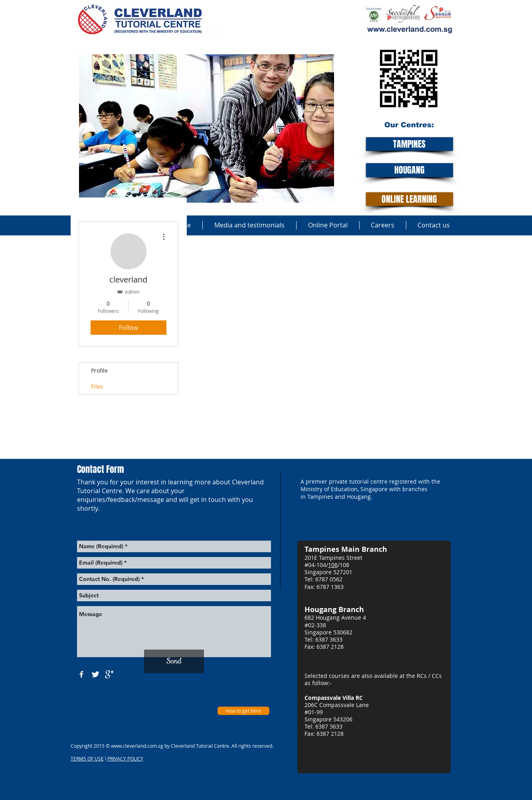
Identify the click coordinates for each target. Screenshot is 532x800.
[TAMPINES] (409, 144)
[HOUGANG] (409, 170)
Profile (99, 370)
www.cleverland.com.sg (137, 746)
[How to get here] (243, 711)
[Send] (174, 661)
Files (97, 386)
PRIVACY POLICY (125, 759)
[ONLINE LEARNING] (409, 199)
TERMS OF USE (87, 759)
